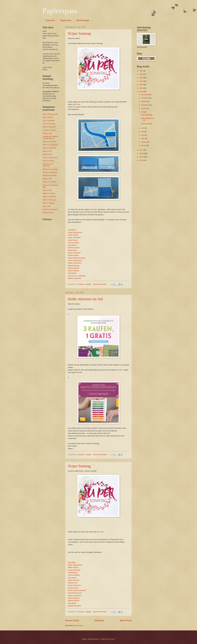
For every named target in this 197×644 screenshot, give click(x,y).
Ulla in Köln (47, 206)
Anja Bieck (72, 230)
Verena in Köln (48, 213)
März (143, 138)
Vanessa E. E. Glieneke (77, 276)
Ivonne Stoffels (73, 243)
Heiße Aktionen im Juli (85, 299)
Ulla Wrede (72, 273)
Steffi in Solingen (49, 203)
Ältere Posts (126, 621)
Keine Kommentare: (100, 284)
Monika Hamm (73, 255)
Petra (78, 104)
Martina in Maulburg (50, 172)
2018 (141, 92)
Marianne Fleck (74, 248)
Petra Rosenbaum (75, 260)
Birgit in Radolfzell (49, 127)
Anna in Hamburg (49, 124)
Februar (144, 142)
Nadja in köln (47, 179)
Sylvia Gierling (73, 271)
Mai (143, 132)
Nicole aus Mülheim (50, 182)
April (143, 135)
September (145, 105)
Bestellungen (83, 20)
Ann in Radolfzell (49, 121)
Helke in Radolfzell (49, 148)
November (145, 98)
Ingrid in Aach (47, 154)
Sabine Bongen (74, 266)
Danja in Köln (47, 133)
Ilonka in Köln (47, 151)
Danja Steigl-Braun (75, 232)
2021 (141, 81)
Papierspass (60, 11)
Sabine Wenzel (74, 268)
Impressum (66, 20)
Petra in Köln (47, 190)
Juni (143, 128)
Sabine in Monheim (50, 197)
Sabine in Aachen (49, 193)
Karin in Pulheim (48, 161)
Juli (143, 112)
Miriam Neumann (74, 253)
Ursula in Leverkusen (50, 209)
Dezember (145, 95)
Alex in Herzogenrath (50, 114)
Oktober (144, 101)
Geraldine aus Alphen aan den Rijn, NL (50, 137)
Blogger (112, 639)
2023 (141, 74)
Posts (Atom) (79, 625)
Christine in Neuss (49, 130)
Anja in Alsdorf (48, 117)
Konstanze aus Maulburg (48, 165)
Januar (144, 145)
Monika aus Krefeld (50, 175)
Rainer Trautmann (75, 263)
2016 (141, 153)
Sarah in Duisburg (49, 200)
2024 (141, 71)
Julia (102, 532)
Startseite (50, 20)
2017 (141, 150)
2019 (141, 88)
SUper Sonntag (79, 33)
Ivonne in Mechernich (50, 158)
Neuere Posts (72, 621)
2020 (141, 85)
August (144, 108)
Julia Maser (72, 245)
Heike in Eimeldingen (50, 145)
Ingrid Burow (73, 240)
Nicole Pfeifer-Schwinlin (77, 258)
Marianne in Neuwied (50, 169)
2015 (141, 157)
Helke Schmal (73, 235)
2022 (141, 78)
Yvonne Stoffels (74, 575)
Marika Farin (73, 250)
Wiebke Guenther (74, 278)
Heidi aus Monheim (50, 142)
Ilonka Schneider (74, 237)
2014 (141, 160)
